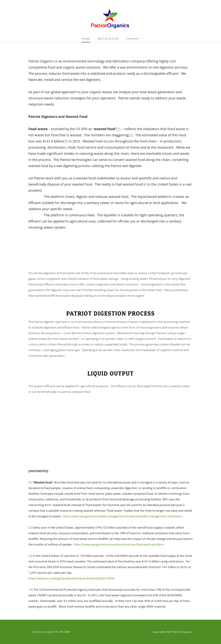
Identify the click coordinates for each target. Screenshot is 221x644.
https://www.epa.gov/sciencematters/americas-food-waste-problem (119, 544)
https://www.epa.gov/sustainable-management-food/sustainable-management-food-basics (123, 516)
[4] (144, 184)
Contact (133, 39)
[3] (66, 141)
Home (86, 39)
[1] (118, 129)
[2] (131, 135)
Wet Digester (108, 39)
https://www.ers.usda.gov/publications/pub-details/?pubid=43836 (72, 578)
